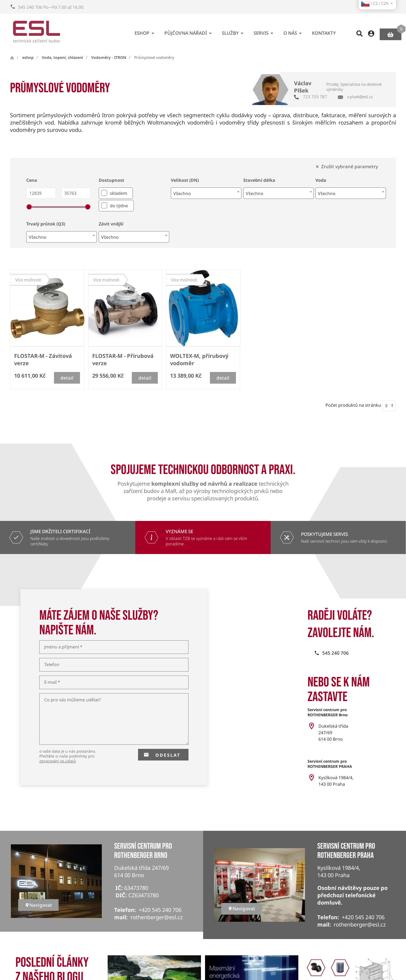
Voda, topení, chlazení (62, 58)
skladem (119, 193)
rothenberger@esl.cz (156, 917)
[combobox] (206, 193)
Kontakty (324, 31)
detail (67, 378)
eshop (145, 31)
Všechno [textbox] (182, 193)
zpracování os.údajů (58, 761)
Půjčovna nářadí (189, 31)
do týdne (119, 206)
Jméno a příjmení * (63, 647)
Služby (234, 31)
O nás (294, 31)
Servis (264, 31)
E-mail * (52, 682)
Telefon (52, 665)
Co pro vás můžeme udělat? (73, 700)
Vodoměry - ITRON (109, 58)
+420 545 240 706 (160, 910)
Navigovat (38, 905)
